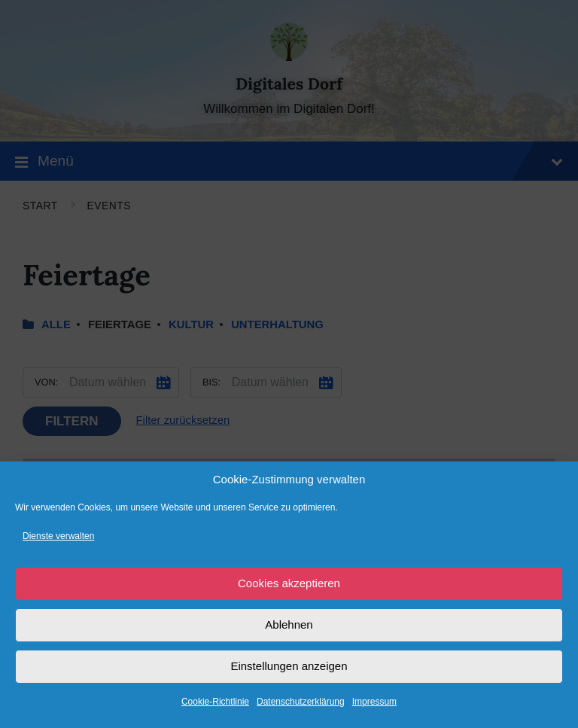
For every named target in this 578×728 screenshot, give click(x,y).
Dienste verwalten (58, 536)
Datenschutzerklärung (301, 702)
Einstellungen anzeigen (289, 666)
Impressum (374, 702)
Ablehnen (289, 624)
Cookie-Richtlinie (215, 702)
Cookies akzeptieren (289, 583)
